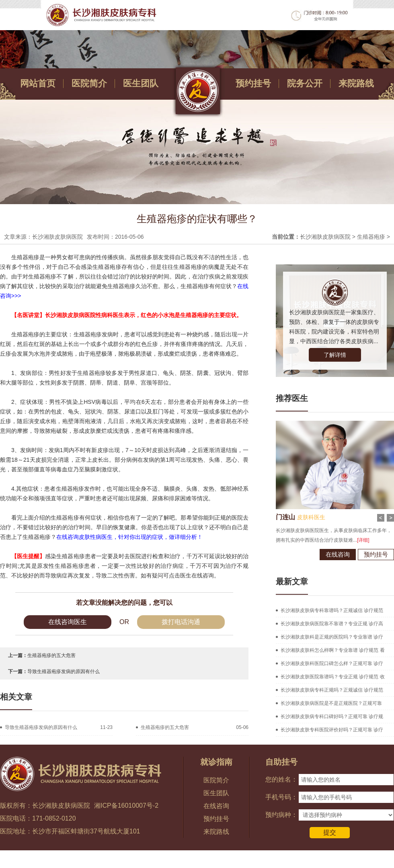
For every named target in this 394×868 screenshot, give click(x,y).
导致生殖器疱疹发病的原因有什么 (64, 671)
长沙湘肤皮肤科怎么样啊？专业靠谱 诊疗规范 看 (333, 650)
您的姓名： (281, 779)
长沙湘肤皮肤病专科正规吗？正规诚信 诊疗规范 (332, 690)
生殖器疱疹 (371, 237)
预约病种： (281, 815)
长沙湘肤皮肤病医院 (325, 237)
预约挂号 (253, 83)
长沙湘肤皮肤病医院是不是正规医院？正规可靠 (331, 703)
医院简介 (89, 83)
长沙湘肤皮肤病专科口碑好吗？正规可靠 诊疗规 (332, 717)
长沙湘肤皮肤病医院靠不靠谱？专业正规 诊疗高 (332, 624)
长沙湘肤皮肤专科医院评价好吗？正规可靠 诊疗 (332, 730)
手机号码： (281, 797)
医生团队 (141, 83)
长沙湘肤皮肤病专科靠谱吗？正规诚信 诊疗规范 (332, 610)
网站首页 (38, 83)
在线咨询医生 (68, 622)
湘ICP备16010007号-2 (126, 806)
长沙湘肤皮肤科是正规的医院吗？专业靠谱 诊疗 (332, 637)
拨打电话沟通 (181, 622)
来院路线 (356, 83)
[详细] (360, 540)
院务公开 (305, 83)
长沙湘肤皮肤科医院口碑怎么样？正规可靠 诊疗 (332, 663)
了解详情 (335, 355)
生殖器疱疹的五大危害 (51, 655)
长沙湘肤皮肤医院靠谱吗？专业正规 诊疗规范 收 (333, 677)
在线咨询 (334, 554)
